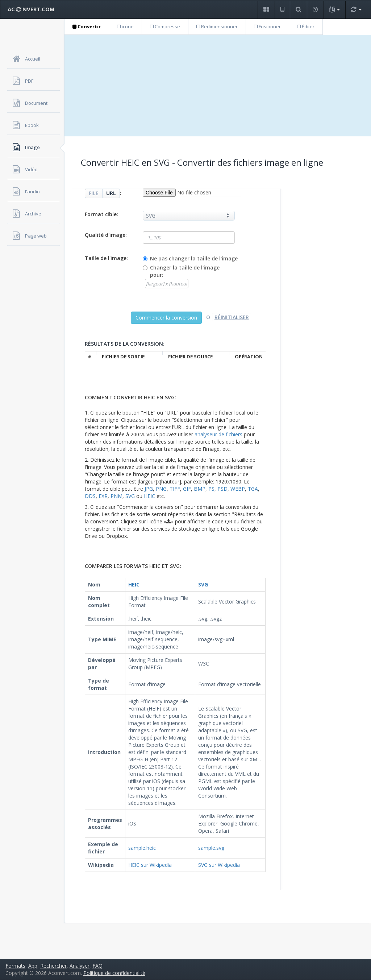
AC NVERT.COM (31, 9)
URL (111, 193)
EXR (103, 496)
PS (211, 489)
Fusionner (267, 26)
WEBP (238, 489)
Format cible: (101, 214)
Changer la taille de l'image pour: (185, 271)
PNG (161, 489)
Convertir (87, 26)
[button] (266, 10)
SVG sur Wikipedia (219, 865)
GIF (187, 489)
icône (125, 26)
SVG (130, 496)
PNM (116, 496)
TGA (253, 489)
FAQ (97, 966)
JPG (149, 489)
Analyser (80, 966)
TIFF (175, 489)
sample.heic (142, 848)
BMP (200, 489)
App (33, 966)
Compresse (165, 26)
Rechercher (53, 966)
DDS (90, 496)
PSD (222, 489)
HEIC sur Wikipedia (150, 865)
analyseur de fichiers (218, 434)
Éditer (306, 26)
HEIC (149, 496)
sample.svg (211, 848)
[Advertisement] (218, 86)
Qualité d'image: (106, 235)
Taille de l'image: (106, 258)
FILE (94, 193)
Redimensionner (217, 26)
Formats (15, 966)
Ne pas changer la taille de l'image (194, 258)
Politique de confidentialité (114, 973)
